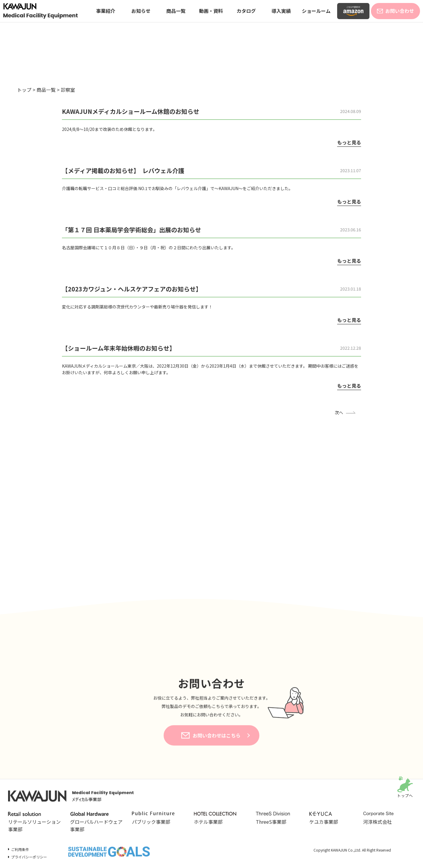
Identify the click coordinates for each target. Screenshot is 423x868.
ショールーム (316, 11)
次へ (339, 412)
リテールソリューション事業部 (34, 822)
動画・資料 (211, 11)
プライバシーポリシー (29, 857)
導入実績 (281, 11)
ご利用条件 (20, 849)
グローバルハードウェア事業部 (96, 822)
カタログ (246, 11)
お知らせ (141, 11)
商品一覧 (176, 11)
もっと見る (349, 142)
